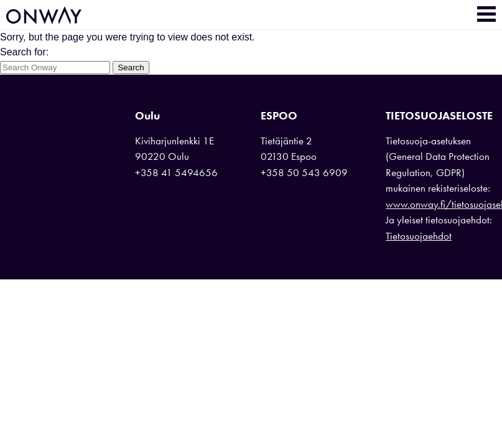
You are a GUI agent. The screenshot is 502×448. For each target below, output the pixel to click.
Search (131, 68)
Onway (44, 16)
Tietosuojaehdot (419, 236)
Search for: (24, 52)
